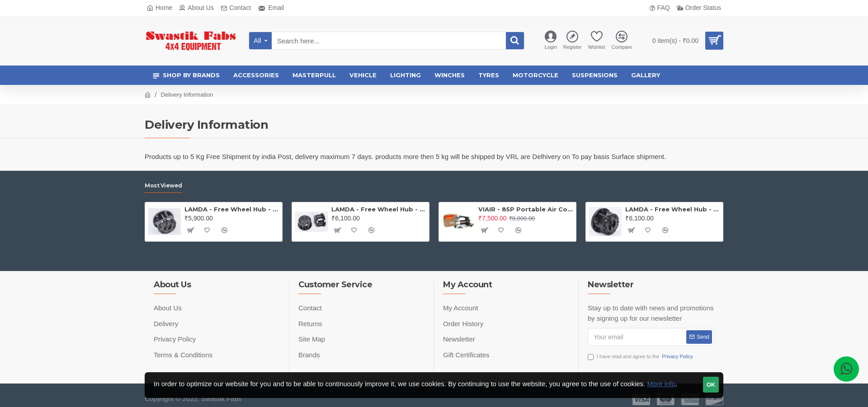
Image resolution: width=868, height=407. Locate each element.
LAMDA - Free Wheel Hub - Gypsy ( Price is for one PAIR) (379, 209)
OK (711, 385)
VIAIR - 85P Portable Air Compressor (526, 209)
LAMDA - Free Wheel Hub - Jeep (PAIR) (232, 209)
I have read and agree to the (641, 357)
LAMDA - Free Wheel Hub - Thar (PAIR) (672, 209)
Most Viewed (163, 185)
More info (661, 384)
